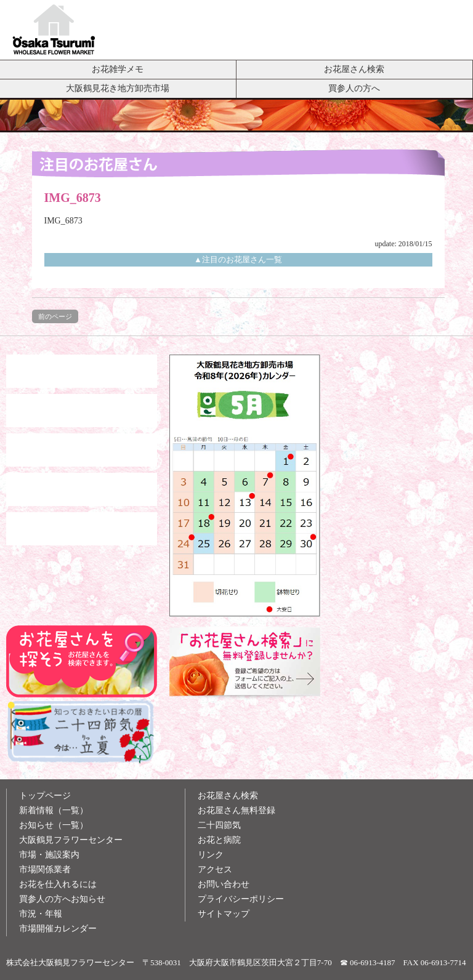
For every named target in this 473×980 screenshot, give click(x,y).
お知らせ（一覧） (54, 825)
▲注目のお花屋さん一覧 (238, 259)
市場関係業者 (45, 870)
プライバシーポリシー (241, 899)
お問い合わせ (224, 884)
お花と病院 (219, 840)
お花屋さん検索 (354, 69)
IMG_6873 (63, 221)
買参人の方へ (354, 88)
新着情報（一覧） (54, 810)
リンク (211, 855)
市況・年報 (41, 914)
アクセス (215, 870)
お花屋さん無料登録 (236, 810)
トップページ (45, 796)
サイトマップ (224, 914)
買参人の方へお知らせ (62, 899)
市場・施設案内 (49, 855)
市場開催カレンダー (58, 929)
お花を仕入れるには (58, 884)
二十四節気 (219, 825)
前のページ (55, 316)
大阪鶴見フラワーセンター (71, 840)
